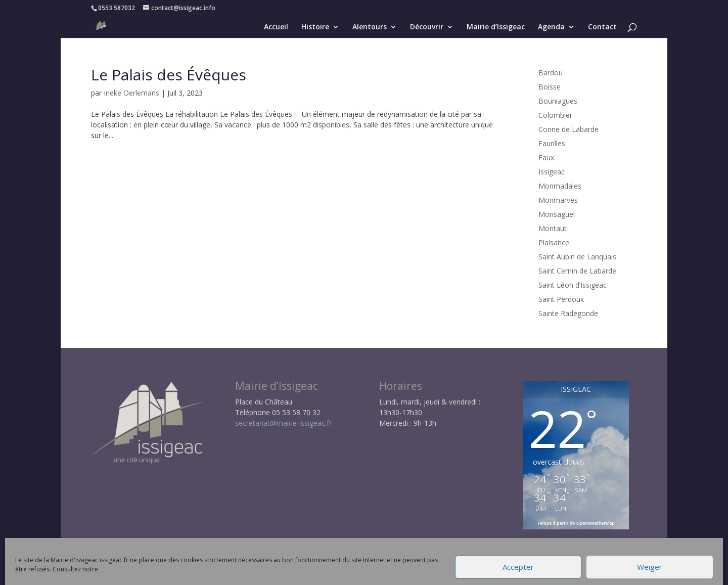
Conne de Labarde (568, 129)
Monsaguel (557, 214)
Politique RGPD (321, 572)
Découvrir (427, 27)
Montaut (553, 228)
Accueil (276, 27)
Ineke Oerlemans (131, 93)
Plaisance (554, 242)
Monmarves (558, 200)
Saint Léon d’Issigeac (573, 285)
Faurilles (552, 143)
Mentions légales (255, 572)
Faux (546, 157)
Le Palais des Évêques (169, 75)
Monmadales (560, 186)
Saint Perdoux (561, 299)
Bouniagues (558, 101)
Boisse (550, 87)
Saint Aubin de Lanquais (577, 257)
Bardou (551, 73)
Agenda (551, 27)
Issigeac (552, 172)
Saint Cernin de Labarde (577, 271)
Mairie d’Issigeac (496, 27)
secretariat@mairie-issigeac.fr (283, 423)
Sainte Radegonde (568, 313)
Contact (602, 27)
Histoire (315, 27)
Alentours (370, 27)
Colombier (555, 115)
